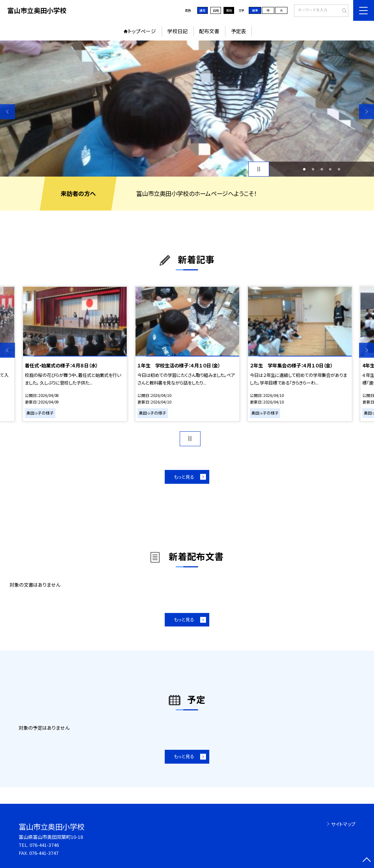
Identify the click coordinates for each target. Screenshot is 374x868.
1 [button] (304, 169)
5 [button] (339, 169)
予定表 (238, 31)
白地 (216, 10)
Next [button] (367, 111)
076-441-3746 (44, 845)
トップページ (142, 31)
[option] (187, 109)
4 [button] (330, 169)
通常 (202, 10)
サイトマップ (343, 824)
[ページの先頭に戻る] (367, 861)
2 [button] (313, 169)
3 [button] (322, 169)
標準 (255, 10)
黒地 (229, 10)
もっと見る (184, 477)
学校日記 (178, 31)
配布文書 (209, 31)
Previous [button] (7, 111)
